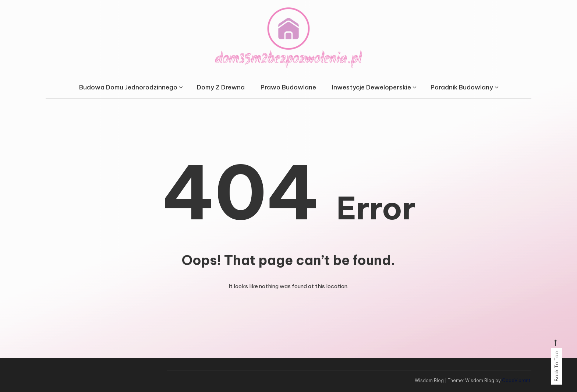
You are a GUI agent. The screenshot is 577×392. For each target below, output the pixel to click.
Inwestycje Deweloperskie (371, 87)
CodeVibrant (516, 380)
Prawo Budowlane (288, 87)
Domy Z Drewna (221, 87)
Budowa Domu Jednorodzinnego (128, 87)
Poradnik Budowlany (462, 87)
